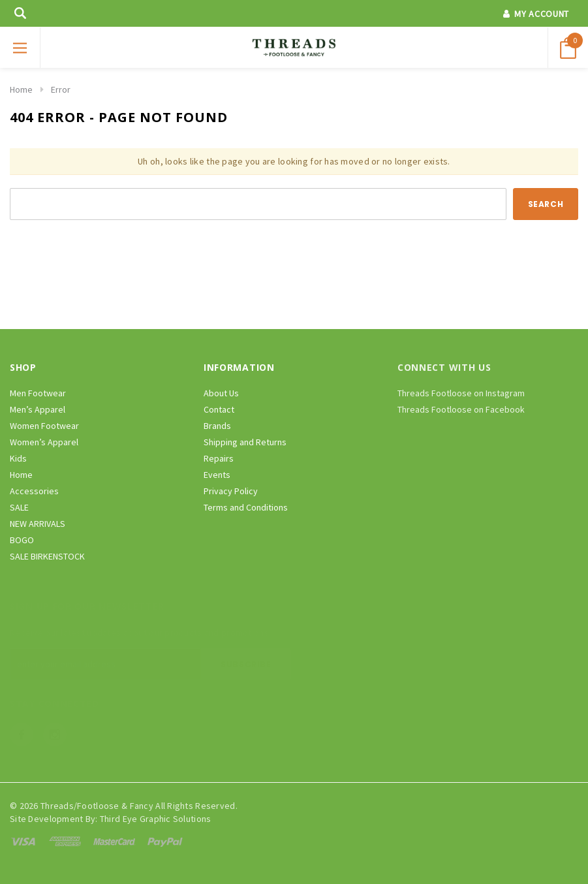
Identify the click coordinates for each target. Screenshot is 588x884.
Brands (217, 426)
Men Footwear (38, 393)
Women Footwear (44, 426)
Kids (18, 458)
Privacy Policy (231, 491)
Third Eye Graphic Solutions (156, 819)
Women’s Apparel (44, 442)
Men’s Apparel (38, 409)
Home (21, 89)
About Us (221, 393)
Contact (219, 409)
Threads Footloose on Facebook (461, 409)
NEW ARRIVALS (38, 524)
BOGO (22, 540)
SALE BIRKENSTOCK (47, 556)
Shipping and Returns (245, 442)
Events (217, 475)
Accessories (34, 491)
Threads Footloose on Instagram (461, 393)
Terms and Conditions (246, 507)
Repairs (219, 458)
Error (61, 89)
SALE (19, 507)
